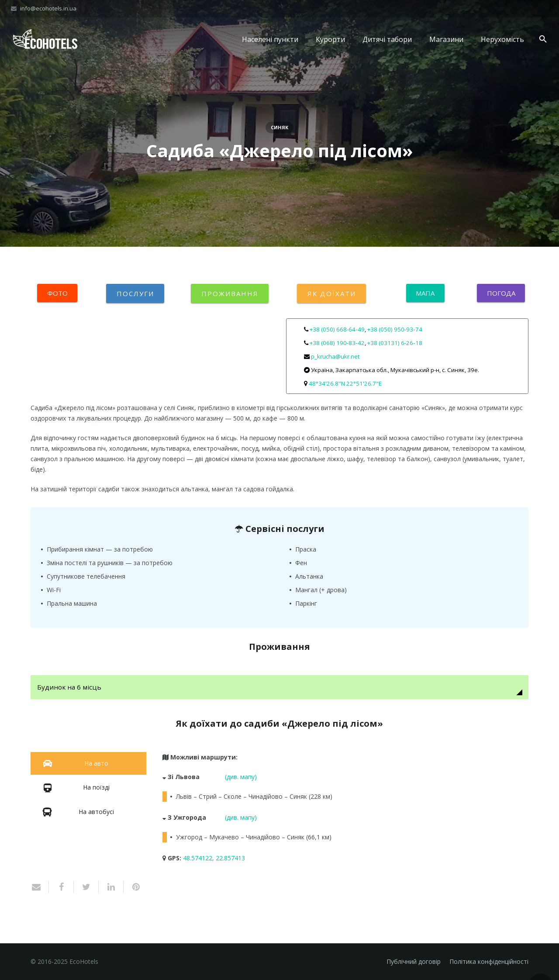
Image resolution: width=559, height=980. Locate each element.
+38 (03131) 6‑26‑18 (395, 343)
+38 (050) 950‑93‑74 (395, 329)
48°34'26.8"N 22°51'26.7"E (345, 383)
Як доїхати (331, 293)
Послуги (135, 293)
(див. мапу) (241, 777)
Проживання (230, 293)
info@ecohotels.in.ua (48, 8)
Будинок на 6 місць (69, 687)
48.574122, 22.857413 (214, 858)
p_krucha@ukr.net (335, 356)
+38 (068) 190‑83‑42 (337, 343)
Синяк (279, 127)
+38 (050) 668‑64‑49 (337, 329)
